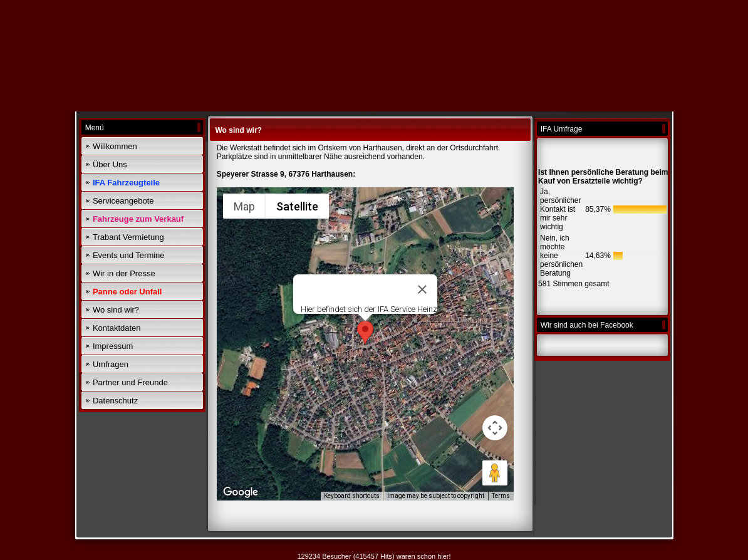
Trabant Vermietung (128, 237)
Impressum (113, 346)
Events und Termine (129, 255)
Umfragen (111, 364)
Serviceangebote (123, 201)
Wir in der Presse (124, 273)
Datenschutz (115, 401)
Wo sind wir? (116, 310)
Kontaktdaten (117, 328)
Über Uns (110, 164)
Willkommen (115, 146)
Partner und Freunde (130, 382)
